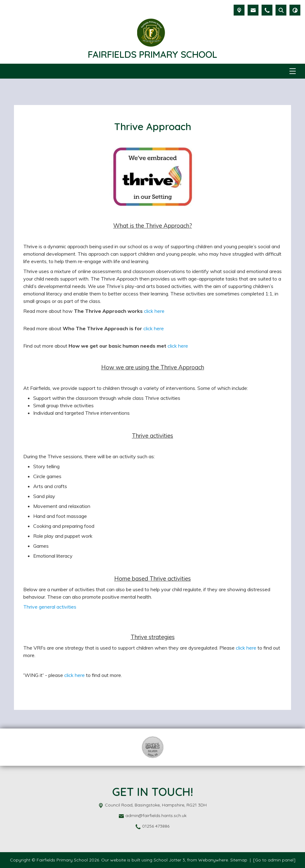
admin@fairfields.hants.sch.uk (156, 815)
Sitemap (239, 860)
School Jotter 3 (169, 860)
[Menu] (293, 71)
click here (154, 311)
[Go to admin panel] (274, 860)
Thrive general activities (50, 607)
